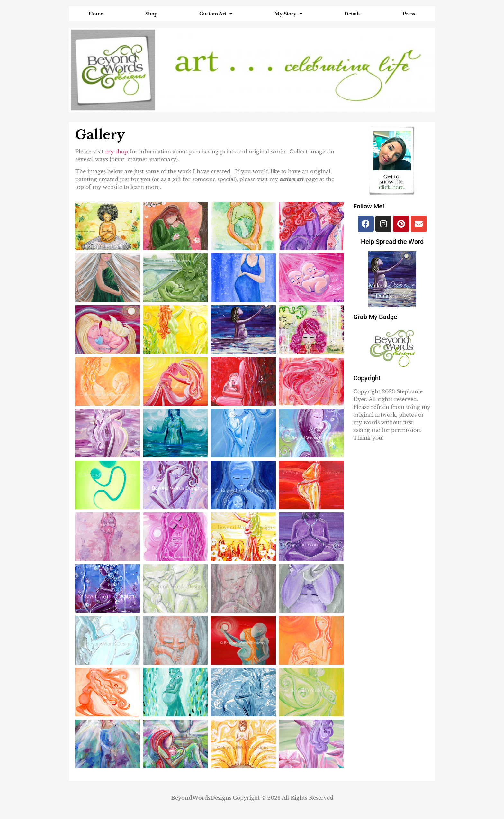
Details (352, 14)
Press (409, 14)
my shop (117, 152)
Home (96, 14)
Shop (151, 14)
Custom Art (216, 14)
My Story (288, 14)
